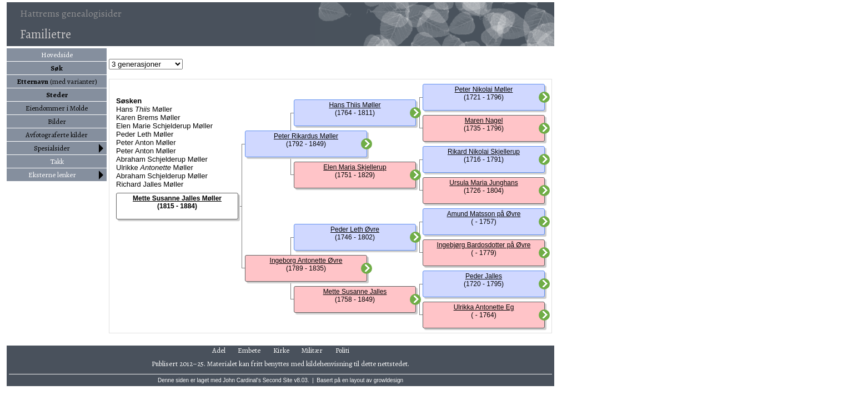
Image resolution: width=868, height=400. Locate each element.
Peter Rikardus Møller (306, 136)
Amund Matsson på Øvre (484, 214)
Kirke (281, 350)
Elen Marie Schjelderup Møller (164, 126)
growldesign (388, 380)
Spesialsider (52, 148)
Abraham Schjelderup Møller (162, 159)
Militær (312, 350)
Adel (219, 350)
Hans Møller (144, 109)
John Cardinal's (242, 380)
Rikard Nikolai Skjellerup (484, 152)
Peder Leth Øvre (355, 229)
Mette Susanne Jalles (355, 292)
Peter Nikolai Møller (484, 89)
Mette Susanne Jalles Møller (177, 198)
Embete (249, 350)
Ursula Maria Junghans (483, 183)
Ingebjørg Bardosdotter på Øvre (484, 245)
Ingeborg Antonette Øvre (306, 261)
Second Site (278, 380)
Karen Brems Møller (148, 117)
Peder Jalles (484, 276)
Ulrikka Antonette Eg (484, 307)
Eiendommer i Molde (57, 108)
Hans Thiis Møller (355, 105)
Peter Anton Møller (146, 142)
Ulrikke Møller (155, 167)
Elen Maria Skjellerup (355, 167)
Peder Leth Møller (145, 134)
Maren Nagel (484, 121)
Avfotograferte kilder (57, 135)
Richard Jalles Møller (150, 184)
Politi (342, 350)
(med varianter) (57, 81)
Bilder (57, 121)
